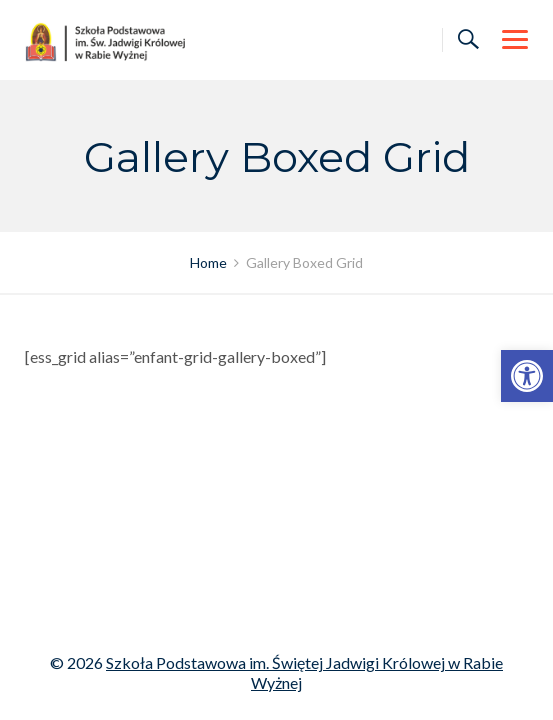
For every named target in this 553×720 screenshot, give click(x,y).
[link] (527, 376)
